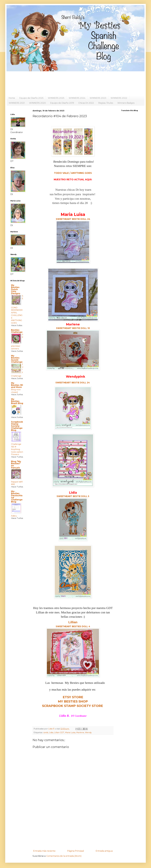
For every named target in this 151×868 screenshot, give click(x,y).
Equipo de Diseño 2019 (62, 103)
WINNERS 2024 (77, 98)
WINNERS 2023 (98, 98)
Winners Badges (126, 103)
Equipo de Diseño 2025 (31, 98)
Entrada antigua (104, 851)
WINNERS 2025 (56, 98)
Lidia (51, 733)
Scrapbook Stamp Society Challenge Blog (17, 426)
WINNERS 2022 (119, 98)
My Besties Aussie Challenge (17, 359)
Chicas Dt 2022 (86, 103)
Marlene (80, 733)
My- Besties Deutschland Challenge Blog (17, 497)
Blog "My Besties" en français (16, 465)
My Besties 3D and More (17, 385)
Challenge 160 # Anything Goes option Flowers (17, 449)
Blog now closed (16, 391)
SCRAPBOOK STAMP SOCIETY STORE (73, 706)
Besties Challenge (17, 331)
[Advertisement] (73, 827)
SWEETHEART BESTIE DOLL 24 (73, 383)
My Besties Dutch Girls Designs (16, 289)
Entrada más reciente (44, 851)
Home (12, 98)
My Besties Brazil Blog (17, 401)
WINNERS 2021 (17, 103)
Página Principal (76, 851)
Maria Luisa (70, 733)
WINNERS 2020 (37, 103)
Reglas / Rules (106, 103)
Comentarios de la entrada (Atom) (64, 856)
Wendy (88, 733)
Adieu (14, 516)
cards (46, 733)
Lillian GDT (59, 733)
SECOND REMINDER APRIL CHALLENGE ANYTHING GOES (17, 309)
